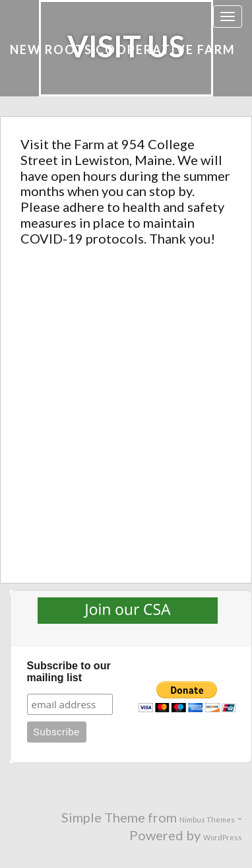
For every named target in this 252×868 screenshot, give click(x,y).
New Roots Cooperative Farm (123, 50)
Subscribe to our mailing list (69, 672)
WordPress (223, 837)
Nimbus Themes (207, 819)
